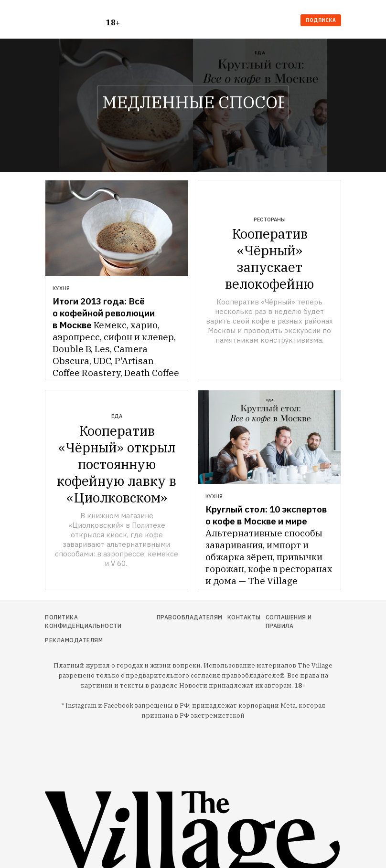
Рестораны (270, 220)
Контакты (244, 617)
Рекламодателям (74, 640)
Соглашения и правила (289, 622)
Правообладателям (190, 617)
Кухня (61, 288)
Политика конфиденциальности (83, 622)
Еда (117, 416)
